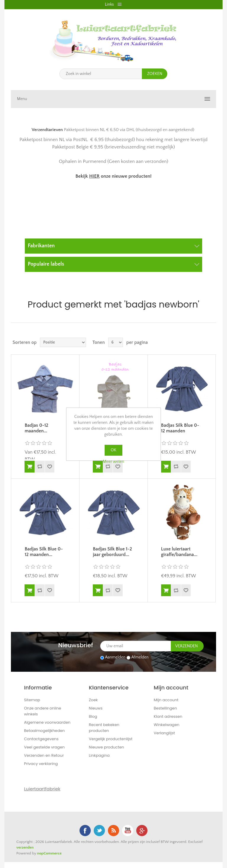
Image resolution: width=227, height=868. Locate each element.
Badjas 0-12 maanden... (36, 428)
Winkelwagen (167, 725)
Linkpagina (99, 755)
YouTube (128, 831)
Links (109, 4)
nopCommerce (50, 853)
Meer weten (113, 462)
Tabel (200, 342)
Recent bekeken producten (104, 728)
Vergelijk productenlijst (111, 739)
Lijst (211, 342)
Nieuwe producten (107, 747)
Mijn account (166, 700)
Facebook (85, 831)
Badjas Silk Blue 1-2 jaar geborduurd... (112, 552)
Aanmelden (115, 658)
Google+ (142, 831)
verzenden (25, 847)
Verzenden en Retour (44, 755)
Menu (22, 99)
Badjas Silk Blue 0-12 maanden (180, 428)
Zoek (93, 700)
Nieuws (96, 708)
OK (114, 450)
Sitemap (32, 700)
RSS (113, 831)
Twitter (99, 831)
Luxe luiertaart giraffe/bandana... (179, 552)
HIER (94, 176)
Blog (93, 716)
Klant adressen (168, 716)
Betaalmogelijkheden (44, 731)
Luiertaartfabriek (42, 789)
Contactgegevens (41, 739)
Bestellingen (165, 708)
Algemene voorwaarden (47, 722)
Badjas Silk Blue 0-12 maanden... (44, 552)
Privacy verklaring (41, 764)
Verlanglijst (164, 733)
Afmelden (140, 658)
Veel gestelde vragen (44, 747)
